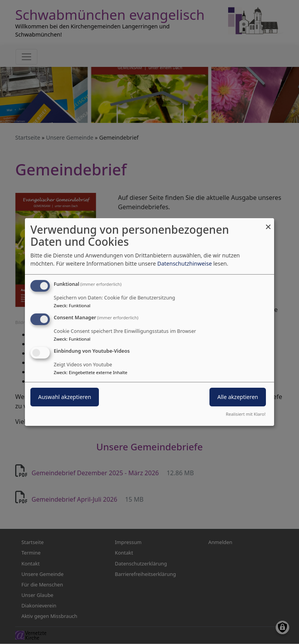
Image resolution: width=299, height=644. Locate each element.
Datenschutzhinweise (185, 263)
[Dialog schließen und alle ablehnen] (268, 223)
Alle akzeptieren (238, 397)
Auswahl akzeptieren (65, 397)
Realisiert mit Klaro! (246, 414)
